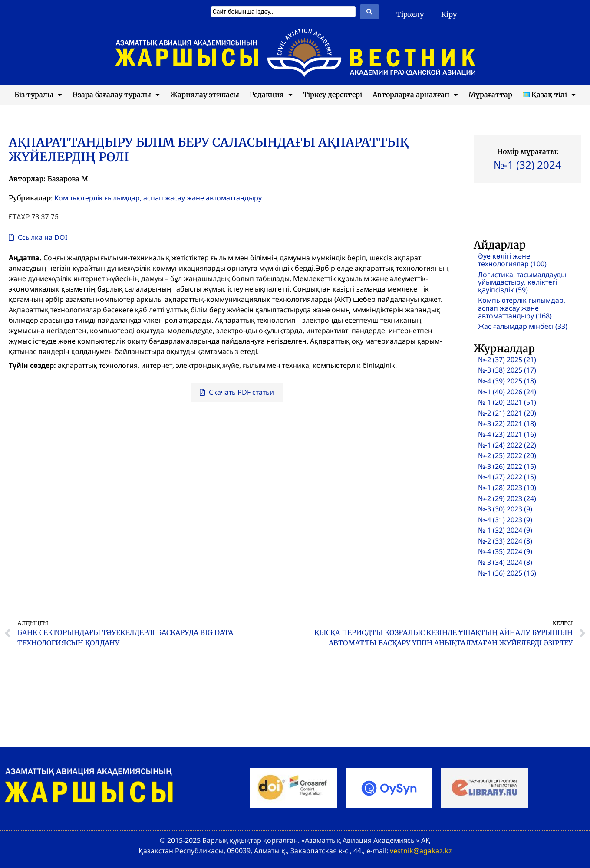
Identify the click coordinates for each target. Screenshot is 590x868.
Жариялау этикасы (205, 95)
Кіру (449, 14)
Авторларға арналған (415, 95)
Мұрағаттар (490, 95)
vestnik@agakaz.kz (421, 851)
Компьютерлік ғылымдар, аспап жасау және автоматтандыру (158, 198)
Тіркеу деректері (333, 95)
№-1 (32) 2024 (527, 165)
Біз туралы (38, 95)
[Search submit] (369, 12)
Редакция (271, 95)
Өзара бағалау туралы (116, 95)
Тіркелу (410, 14)
